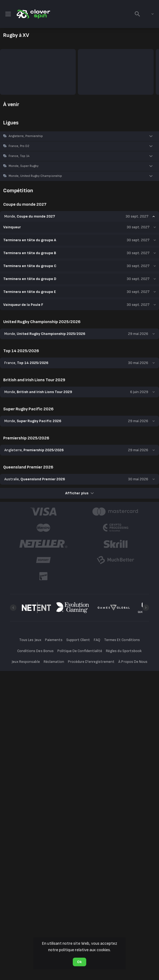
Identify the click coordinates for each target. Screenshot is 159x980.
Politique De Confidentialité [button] (80, 573)
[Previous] (13, 530)
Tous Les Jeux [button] (30, 562)
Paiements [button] (54, 562)
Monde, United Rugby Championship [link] (35, 176)
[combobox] (148, 14)
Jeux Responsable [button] (26, 584)
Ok (79, 962)
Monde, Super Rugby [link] (24, 166)
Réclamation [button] (54, 584)
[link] (33, 14)
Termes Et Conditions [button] (122, 562)
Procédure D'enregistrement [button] (91, 584)
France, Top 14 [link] (19, 156)
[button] (80, 136)
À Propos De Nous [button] (133, 584)
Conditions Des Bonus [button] (35, 573)
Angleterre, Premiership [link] (26, 136)
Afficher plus (79, 416)
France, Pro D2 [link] (19, 146)
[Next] (146, 530)
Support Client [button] (78, 562)
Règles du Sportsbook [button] (124, 573)
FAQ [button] (97, 562)
